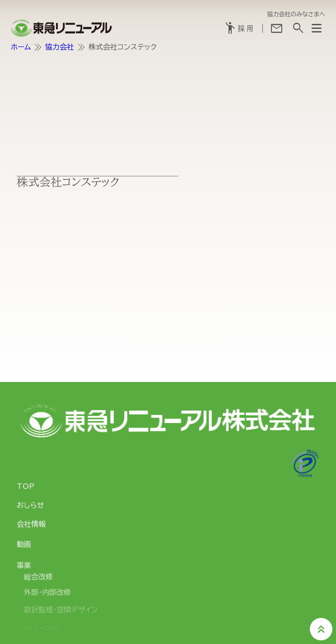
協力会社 (60, 47)
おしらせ (30, 505)
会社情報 (31, 525)
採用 (239, 28)
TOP (26, 486)
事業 (24, 567)
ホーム (21, 47)
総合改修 (38, 579)
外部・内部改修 (47, 596)
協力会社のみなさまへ (296, 14)
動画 (24, 546)
